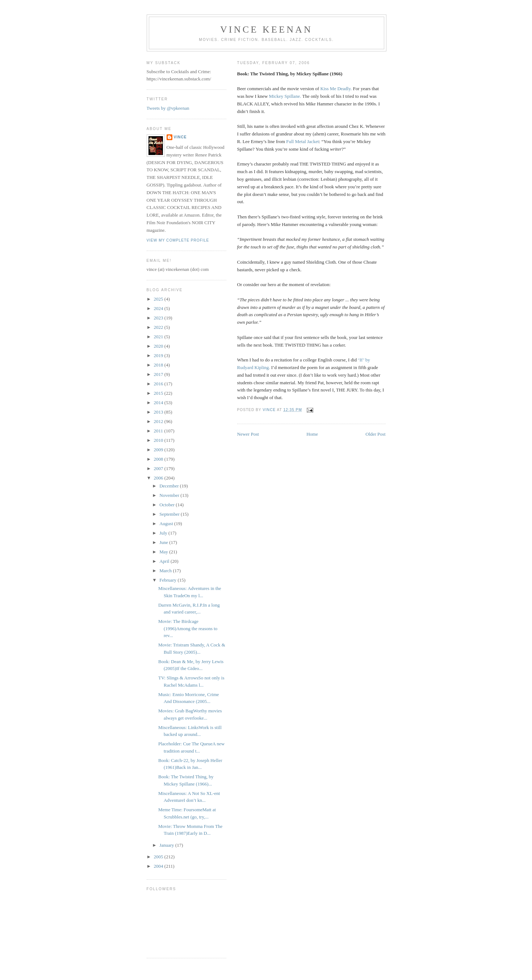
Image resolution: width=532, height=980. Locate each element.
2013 (159, 412)
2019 (159, 355)
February (168, 580)
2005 (159, 857)
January (167, 845)
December (170, 486)
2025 (159, 299)
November (170, 495)
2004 (159, 866)
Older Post (375, 434)
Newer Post (248, 434)
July (164, 533)
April (165, 561)
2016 (159, 384)
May (164, 552)
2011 (159, 431)
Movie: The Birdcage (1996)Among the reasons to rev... (188, 628)
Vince (180, 137)
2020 (159, 346)
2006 (159, 478)
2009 (159, 450)
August (167, 523)
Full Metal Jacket (302, 141)
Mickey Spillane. (285, 96)
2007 (159, 468)
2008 (159, 459)
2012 (159, 421)
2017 (159, 374)
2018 (159, 365)
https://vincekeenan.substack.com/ (179, 79)
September (170, 514)
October (167, 505)
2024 (159, 308)
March (166, 571)
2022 (159, 327)
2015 (159, 393)
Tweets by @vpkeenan (168, 108)
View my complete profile (178, 240)
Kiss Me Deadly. (336, 89)
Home (312, 434)
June (164, 542)
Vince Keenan (266, 30)
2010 (159, 440)
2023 (159, 318)
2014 (159, 403)
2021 (159, 337)
